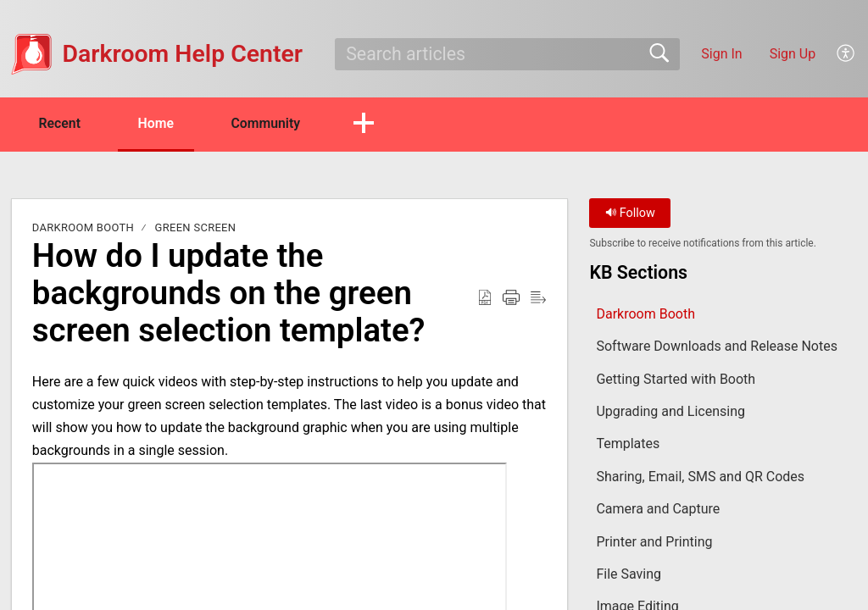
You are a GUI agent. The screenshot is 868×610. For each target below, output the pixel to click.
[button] (846, 54)
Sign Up (793, 54)
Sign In (721, 54)
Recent (62, 123)
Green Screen (196, 228)
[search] (507, 54)
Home (161, 123)
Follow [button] (630, 214)
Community (273, 123)
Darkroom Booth (83, 228)
